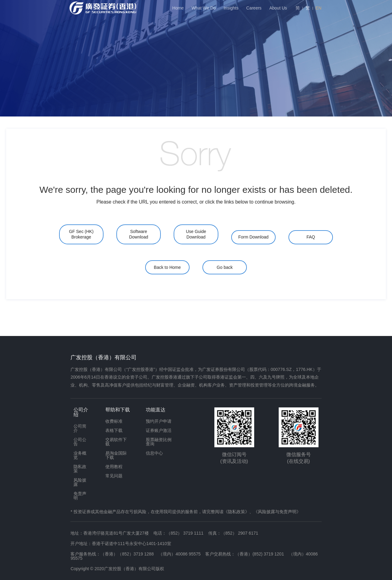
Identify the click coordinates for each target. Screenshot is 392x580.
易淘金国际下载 (116, 455)
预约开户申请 (159, 421)
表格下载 (114, 430)
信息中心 (154, 453)
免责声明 (80, 496)
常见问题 (114, 476)
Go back (225, 267)
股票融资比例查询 (159, 442)
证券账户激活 (159, 430)
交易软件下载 (116, 442)
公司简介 (80, 428)
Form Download (253, 237)
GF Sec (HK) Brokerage (81, 234)
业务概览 (80, 455)
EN (318, 8)
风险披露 (80, 482)
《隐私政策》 (236, 512)
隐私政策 (80, 469)
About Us (278, 8)
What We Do (204, 8)
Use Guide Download (196, 234)
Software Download (138, 234)
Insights (231, 8)
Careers (254, 8)
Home (178, 8)
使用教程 (114, 467)
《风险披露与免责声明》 (277, 512)
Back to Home (167, 267)
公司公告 (80, 442)
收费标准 (114, 421)
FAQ (311, 237)
